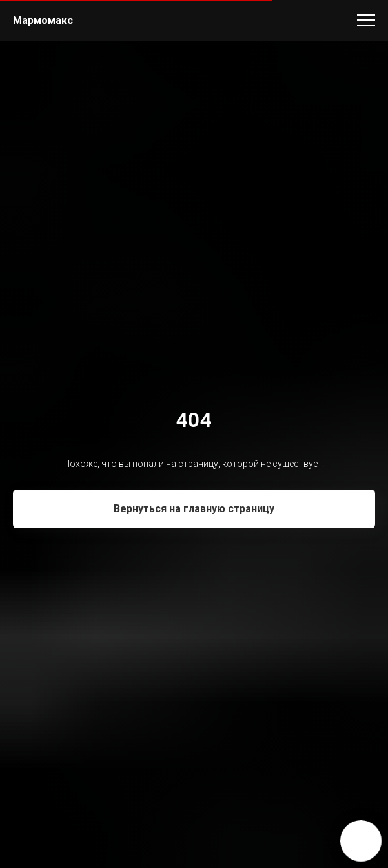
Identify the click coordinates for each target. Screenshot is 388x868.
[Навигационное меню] (366, 21)
